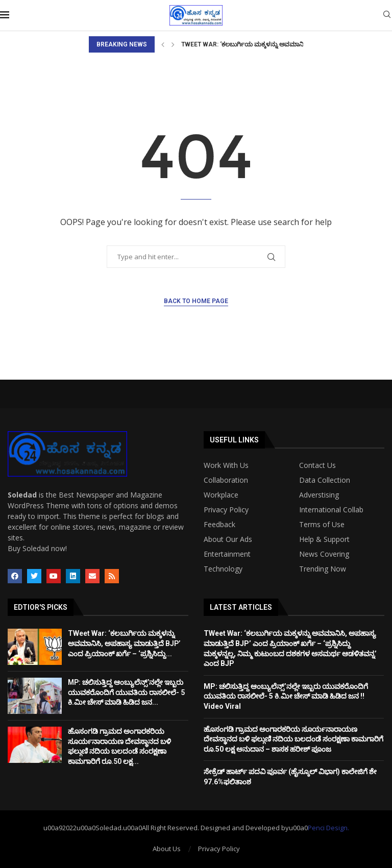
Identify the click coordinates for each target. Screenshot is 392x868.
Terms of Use (322, 525)
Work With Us (226, 465)
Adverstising (319, 495)
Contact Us (317, 465)
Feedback (219, 525)
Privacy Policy (226, 510)
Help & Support (324, 539)
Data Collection (325, 480)
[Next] (173, 44)
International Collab (331, 510)
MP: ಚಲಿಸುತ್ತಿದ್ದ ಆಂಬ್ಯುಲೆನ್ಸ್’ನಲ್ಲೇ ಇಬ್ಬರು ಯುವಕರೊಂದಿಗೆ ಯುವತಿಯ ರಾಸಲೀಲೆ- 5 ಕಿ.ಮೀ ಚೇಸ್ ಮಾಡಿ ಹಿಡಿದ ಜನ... (126, 692)
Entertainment (227, 554)
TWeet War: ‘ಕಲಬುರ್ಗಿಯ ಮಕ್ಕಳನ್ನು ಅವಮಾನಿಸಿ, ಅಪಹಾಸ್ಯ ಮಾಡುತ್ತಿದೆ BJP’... (281, 44)
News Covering (324, 554)
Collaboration (226, 480)
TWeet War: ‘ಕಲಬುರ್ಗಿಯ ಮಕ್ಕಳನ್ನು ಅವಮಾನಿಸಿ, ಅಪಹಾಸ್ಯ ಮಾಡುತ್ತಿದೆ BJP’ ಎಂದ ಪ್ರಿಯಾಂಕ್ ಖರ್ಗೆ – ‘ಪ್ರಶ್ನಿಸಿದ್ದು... (124, 643)
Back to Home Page (196, 301)
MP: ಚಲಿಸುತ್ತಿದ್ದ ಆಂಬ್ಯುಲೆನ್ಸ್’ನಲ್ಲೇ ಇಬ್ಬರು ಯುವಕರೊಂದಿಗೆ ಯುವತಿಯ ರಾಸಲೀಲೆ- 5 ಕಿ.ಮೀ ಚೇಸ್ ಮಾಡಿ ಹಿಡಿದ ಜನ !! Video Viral (286, 696)
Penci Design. (328, 828)
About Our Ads (228, 539)
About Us (167, 849)
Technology (223, 569)
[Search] (387, 16)
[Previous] (163, 44)
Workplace (221, 495)
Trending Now (323, 569)
